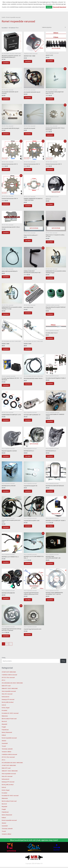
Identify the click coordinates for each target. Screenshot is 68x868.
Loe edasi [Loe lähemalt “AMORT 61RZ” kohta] (52, 61)
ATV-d (3, 688)
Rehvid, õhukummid (7, 740)
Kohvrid (4, 713)
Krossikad (4, 718)
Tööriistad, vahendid (7, 757)
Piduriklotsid (5, 738)
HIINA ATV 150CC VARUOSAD (10, 696)
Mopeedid (4, 732)
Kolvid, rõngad (6, 716)
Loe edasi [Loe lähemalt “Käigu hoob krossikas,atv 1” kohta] (30, 243)
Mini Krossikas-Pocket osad (9, 727)
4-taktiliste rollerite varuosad (9, 683)
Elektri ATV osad (6, 694)
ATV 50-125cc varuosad (8, 685)
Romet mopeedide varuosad (9, 746)
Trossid (4, 754)
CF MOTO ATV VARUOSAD (9, 680)
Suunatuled (5, 751)
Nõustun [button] (49, 7)
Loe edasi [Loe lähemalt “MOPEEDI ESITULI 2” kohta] (30, 462)
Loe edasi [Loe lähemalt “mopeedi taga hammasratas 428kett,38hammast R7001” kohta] (30, 607)
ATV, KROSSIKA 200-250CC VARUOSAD (12, 691)
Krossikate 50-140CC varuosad (10, 721)
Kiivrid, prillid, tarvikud (8, 710)
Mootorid (4, 729)
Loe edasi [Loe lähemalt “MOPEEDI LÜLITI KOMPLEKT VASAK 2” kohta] (52, 532)
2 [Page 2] (7, 652)
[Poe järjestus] (54, 27)
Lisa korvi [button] (8, 63)
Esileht (3, 17)
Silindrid (4, 749)
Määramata (5, 724)
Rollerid (4, 743)
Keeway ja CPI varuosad (8, 707)
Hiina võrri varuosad (7, 702)
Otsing (4, 666)
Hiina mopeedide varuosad (9, 699)
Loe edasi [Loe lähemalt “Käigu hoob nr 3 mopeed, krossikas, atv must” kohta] (52, 244)
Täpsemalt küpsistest (59, 7)
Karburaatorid (5, 705)
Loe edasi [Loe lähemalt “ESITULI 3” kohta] (52, 206)
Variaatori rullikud (6, 760)
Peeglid (4, 735)
